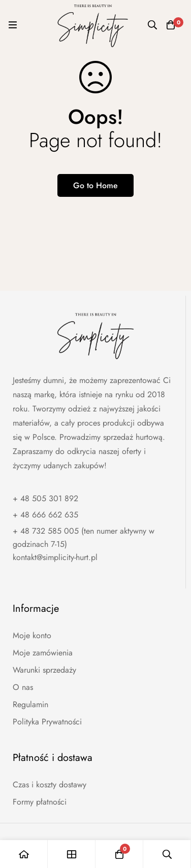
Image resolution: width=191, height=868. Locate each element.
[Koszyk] (171, 25)
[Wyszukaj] (152, 25)
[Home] (24, 854)
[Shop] (72, 854)
